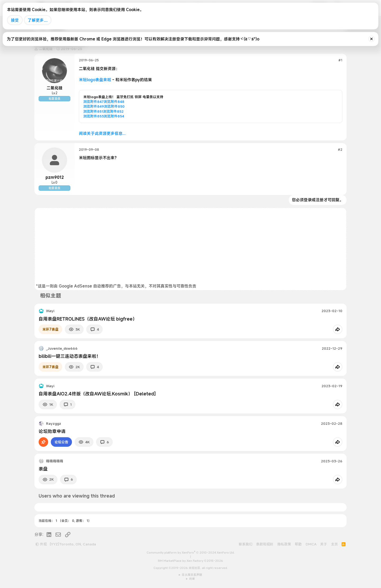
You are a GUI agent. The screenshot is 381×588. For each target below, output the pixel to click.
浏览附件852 (113, 111)
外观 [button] (41, 544)
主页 (334, 544)
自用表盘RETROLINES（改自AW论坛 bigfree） (88, 319)
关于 (324, 544)
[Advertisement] (190, 246)
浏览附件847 (94, 102)
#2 (340, 149)
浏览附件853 (94, 116)
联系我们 (246, 544)
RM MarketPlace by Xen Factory (190, 561)
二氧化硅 (55, 88)
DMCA (311, 544)
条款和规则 (265, 544)
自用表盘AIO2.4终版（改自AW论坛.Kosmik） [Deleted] (97, 394)
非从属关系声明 (192, 575)
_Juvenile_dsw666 (62, 348)
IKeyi (50, 311)
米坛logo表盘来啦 (95, 80)
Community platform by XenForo (191, 553)
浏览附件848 (114, 102)
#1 (340, 60)
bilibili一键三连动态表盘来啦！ (70, 356)
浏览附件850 (114, 106)
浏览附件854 (114, 116)
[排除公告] (371, 39)
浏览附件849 (94, 106)
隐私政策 (284, 544)
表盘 (43, 469)
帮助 (298, 544)
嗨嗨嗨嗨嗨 (55, 461)
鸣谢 (192, 579)
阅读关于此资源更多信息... (102, 133)
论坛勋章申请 (52, 431)
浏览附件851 (93, 111)
